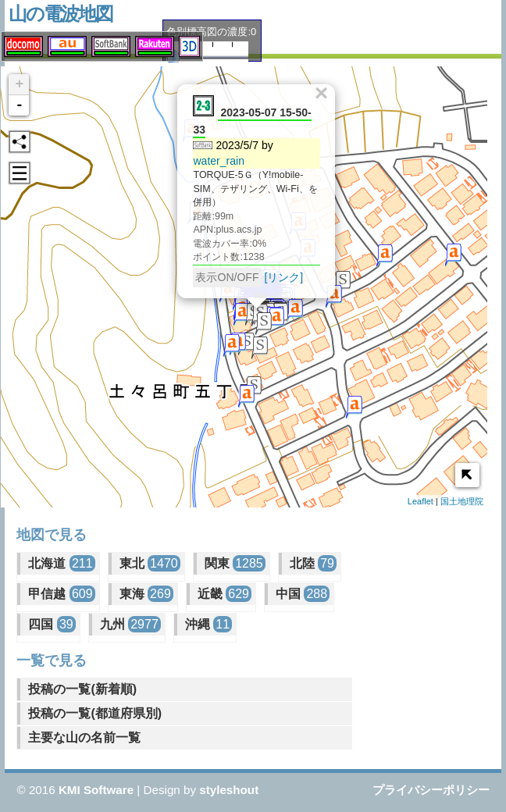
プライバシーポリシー (431, 790)
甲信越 (61, 594)
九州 (130, 624)
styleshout (229, 790)
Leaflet (420, 501)
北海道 (61, 563)
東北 (150, 563)
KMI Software (96, 790)
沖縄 (208, 624)
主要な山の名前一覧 (84, 737)
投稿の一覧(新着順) (82, 689)
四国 (52, 624)
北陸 (313, 563)
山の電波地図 (61, 14)
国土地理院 (462, 501)
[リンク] (280, 273)
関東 (235, 563)
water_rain (216, 157)
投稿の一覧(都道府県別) (95, 713)
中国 (303, 594)
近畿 (224, 594)
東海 (146, 594)
